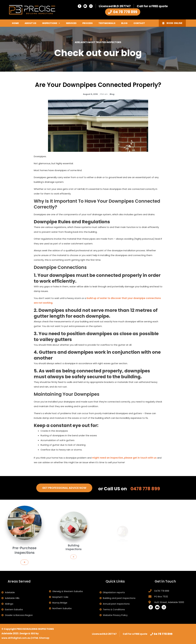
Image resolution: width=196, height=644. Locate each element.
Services (71, 23)
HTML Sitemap (41, 638)
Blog (124, 23)
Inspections (51, 23)
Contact (139, 23)
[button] (25, 553)
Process (87, 23)
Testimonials (107, 23)
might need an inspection (108, 458)
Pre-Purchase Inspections (25, 545)
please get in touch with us (140, 458)
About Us (30, 23)
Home (15, 23)
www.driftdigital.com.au (16, 638)
